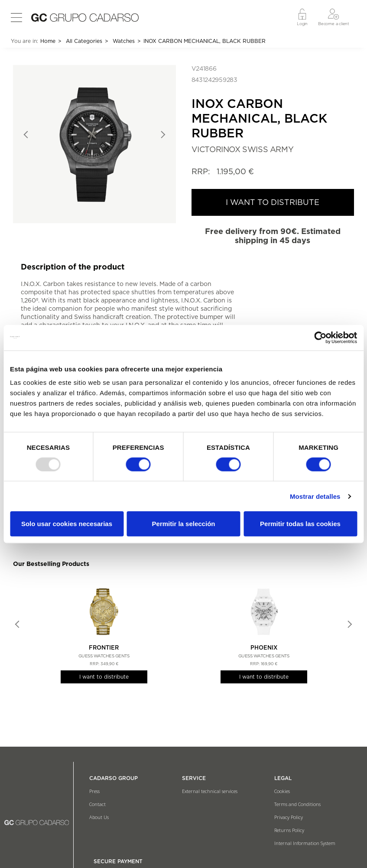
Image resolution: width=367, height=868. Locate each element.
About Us (99, 817)
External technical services (210, 791)
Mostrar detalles (315, 496)
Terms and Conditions (297, 804)
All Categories (84, 41)
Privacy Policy (289, 817)
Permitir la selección (184, 524)
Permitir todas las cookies (300, 524)
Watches (124, 41)
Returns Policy (289, 830)
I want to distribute (104, 677)
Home (48, 41)
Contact (97, 804)
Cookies (282, 791)
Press (94, 791)
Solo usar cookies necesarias (67, 524)
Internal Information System (305, 843)
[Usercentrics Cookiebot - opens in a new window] (319, 338)
